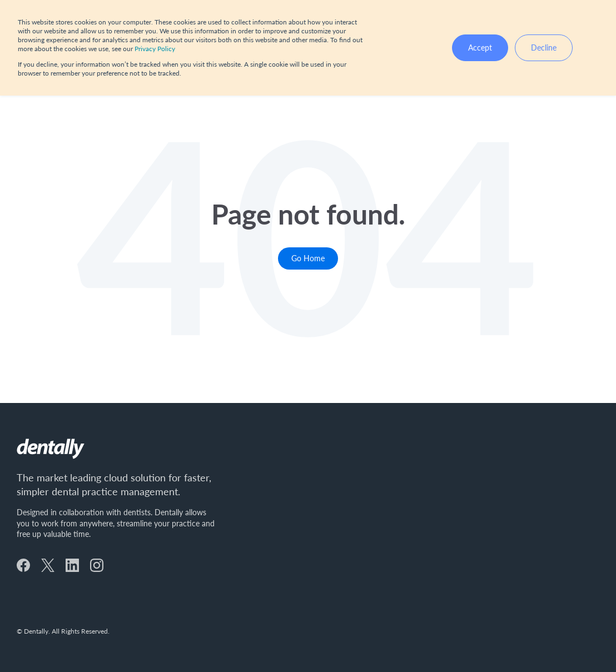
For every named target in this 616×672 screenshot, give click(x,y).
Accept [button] (480, 48)
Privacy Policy (155, 49)
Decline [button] (544, 48)
